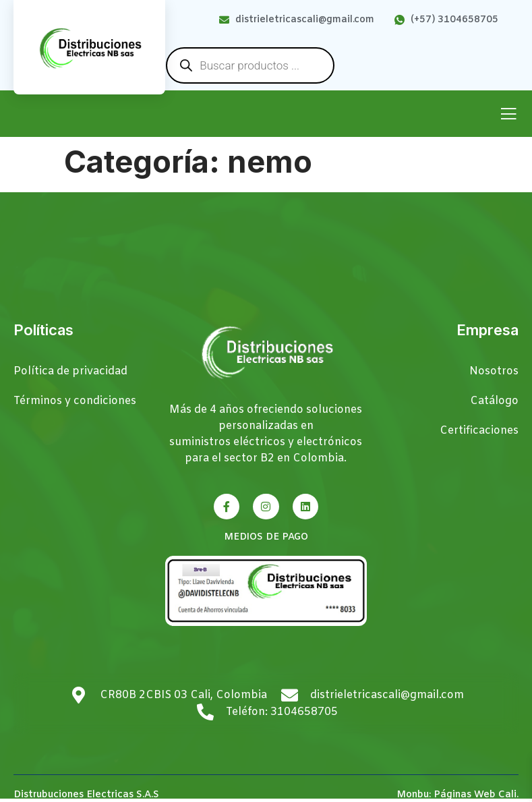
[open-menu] (508, 115)
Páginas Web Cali (475, 795)
